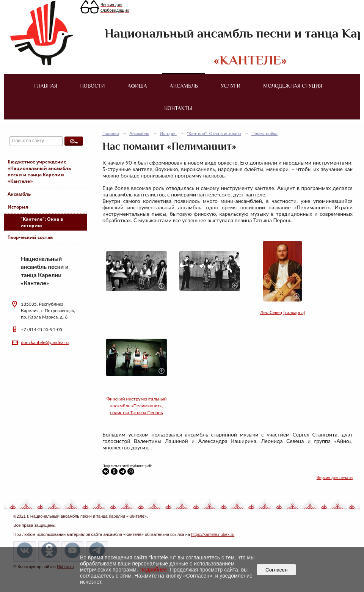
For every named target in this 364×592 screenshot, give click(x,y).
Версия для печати (335, 477)
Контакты (178, 108)
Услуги (231, 86)
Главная (46, 86)
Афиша (137, 86)
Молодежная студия (293, 86)
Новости (92, 86)
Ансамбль (184, 86)
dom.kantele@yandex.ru (45, 342)
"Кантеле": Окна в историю (42, 222)
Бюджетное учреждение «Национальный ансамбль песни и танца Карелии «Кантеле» (39, 171)
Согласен (277, 570)
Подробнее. (154, 570)
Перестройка (264, 133)
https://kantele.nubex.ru (213, 534)
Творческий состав (30, 237)
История (18, 207)
